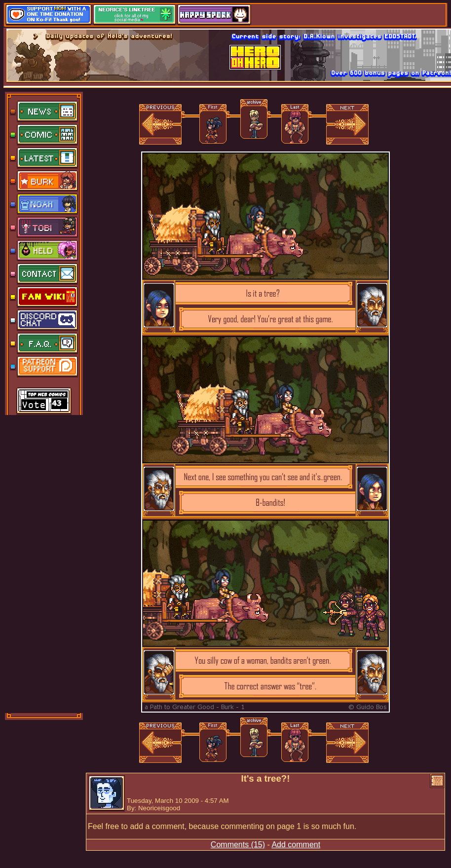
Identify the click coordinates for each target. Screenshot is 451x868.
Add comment (296, 845)
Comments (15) (238, 845)
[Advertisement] (44, 563)
